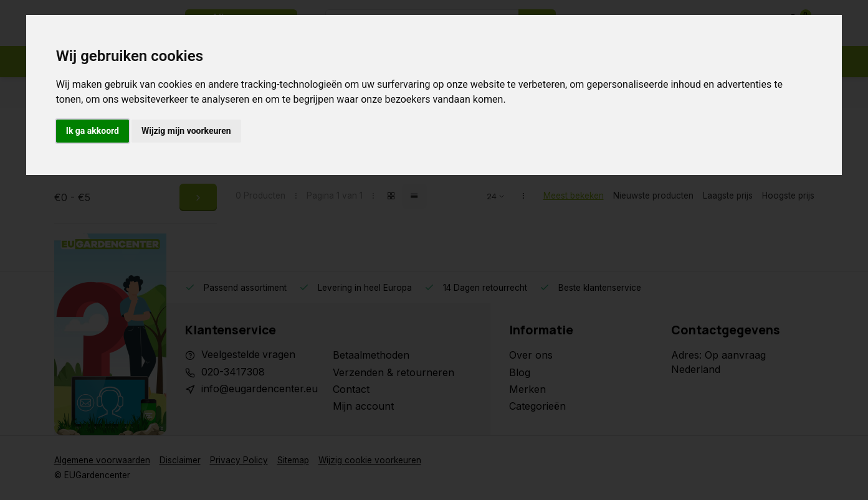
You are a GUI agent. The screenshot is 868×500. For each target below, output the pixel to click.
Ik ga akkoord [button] (93, 131)
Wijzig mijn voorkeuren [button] (186, 131)
